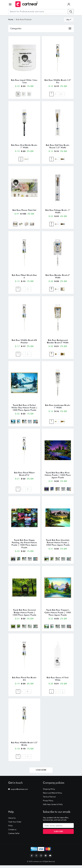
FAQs (10, 828)
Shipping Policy (49, 792)
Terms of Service (49, 800)
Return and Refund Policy (52, 796)
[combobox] (69, 20)
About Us (12, 821)
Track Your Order (15, 825)
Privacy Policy (48, 803)
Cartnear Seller (14, 836)
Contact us (12, 832)
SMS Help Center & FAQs (53, 807)
